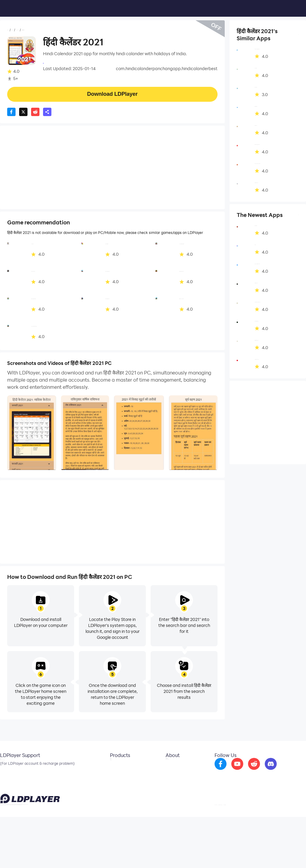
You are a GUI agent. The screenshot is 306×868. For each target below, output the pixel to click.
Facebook (10, 776)
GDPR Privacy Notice (261, 854)
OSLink (82, 776)
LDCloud (83, 767)
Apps (28, 30)
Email (5, 767)
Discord (7, 785)
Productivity (49, 30)
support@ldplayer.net (18, 853)
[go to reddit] (257, 771)
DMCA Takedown (161, 785)
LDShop (82, 794)
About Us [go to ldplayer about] (153, 767)
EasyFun (83, 785)
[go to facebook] (223, 771)
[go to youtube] (240, 771)
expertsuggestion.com (65, 63)
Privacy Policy (229, 854)
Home (13, 30)
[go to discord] (273, 771)
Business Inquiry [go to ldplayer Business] (159, 776)
